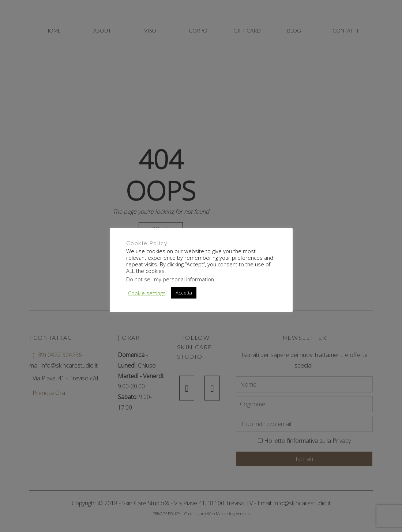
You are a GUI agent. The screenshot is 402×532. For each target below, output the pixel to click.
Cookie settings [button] (147, 293)
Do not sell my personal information (170, 279)
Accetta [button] (184, 293)
